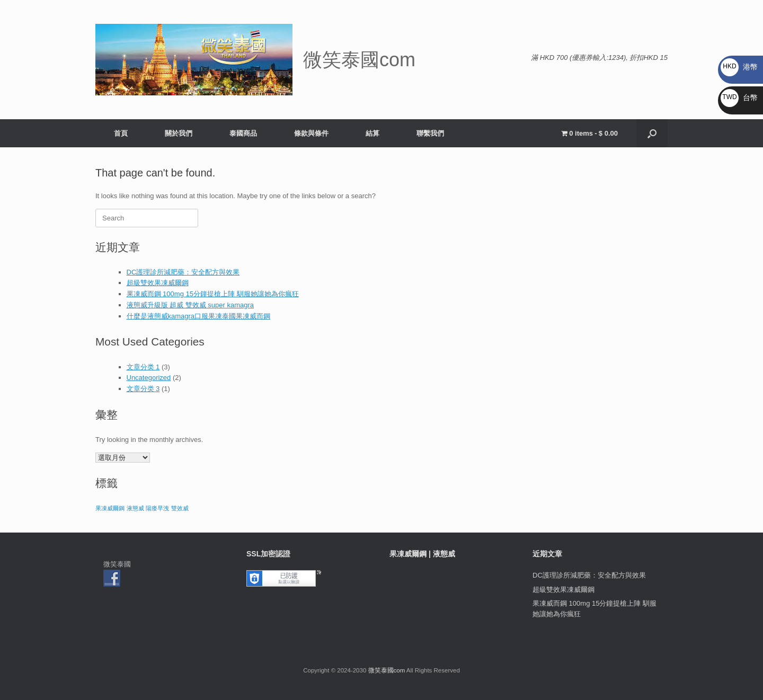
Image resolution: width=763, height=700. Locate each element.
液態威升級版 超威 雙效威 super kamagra (190, 305)
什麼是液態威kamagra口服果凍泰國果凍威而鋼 (199, 316)
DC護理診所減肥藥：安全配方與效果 (183, 272)
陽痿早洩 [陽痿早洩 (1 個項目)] (157, 508)
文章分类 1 (143, 367)
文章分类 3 (143, 389)
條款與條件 (311, 133)
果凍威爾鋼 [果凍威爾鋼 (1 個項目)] (110, 508)
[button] (652, 133)
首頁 (121, 133)
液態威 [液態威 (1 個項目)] (135, 508)
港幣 (739, 67)
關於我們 (179, 133)
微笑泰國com (387, 670)
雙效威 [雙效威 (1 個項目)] (180, 508)
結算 (372, 133)
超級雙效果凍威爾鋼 (158, 283)
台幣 (739, 98)
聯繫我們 (430, 133)
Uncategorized (149, 378)
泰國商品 (243, 133)
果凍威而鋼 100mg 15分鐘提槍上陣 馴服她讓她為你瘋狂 (213, 294)
